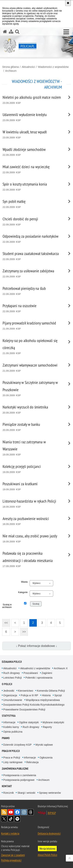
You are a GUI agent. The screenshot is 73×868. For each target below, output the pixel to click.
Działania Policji (12, 662)
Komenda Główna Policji (51, 691)
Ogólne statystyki (29, 722)
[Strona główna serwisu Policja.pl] (5, 32)
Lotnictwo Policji (13, 678)
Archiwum (11, 71)
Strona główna (11, 67)
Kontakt (7, 786)
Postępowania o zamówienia (20, 775)
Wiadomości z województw (53, 67)
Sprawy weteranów (50, 793)
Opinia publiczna (13, 732)
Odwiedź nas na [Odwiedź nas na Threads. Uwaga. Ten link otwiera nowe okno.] (31, 812)
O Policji (7, 684)
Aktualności (28, 67)
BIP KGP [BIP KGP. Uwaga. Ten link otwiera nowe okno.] (52, 813)
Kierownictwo (26, 691)
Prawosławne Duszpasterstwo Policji (24, 709)
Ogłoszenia (46, 758)
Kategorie (23, 592)
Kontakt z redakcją (10, 833)
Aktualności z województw (35, 668)
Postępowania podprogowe (19, 780)
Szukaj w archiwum (7, 606)
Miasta (24, 582)
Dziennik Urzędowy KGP (17, 745)
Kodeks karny (11, 727)
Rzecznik (9, 793)
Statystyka (9, 716)
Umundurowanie (13, 700)
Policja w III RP (29, 695)
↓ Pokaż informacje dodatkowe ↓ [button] (37, 646)
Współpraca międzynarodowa (43, 700)
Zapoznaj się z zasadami (13, 855)
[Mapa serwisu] (11, 32)
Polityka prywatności (11, 860)
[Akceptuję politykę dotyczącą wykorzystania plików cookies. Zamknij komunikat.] (68, 3)
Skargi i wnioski (26, 793)
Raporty (47, 727)
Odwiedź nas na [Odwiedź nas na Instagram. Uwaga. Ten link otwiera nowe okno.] (24, 812)
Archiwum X (61, 668)
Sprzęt (58, 695)
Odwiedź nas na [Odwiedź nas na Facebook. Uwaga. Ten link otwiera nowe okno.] (17, 812)
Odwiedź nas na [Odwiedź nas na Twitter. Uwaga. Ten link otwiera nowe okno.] (4, 819)
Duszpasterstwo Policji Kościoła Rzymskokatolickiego (34, 705)
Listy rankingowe (13, 762)
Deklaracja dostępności (49, 833)
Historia (46, 695)
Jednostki (9, 691)
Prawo (6, 738)
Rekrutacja (32, 762)
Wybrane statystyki (53, 722)
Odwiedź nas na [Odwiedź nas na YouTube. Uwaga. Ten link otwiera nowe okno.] (11, 812)
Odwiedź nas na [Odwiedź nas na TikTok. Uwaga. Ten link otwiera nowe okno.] (11, 819)
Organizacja (10, 695)
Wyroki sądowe (44, 745)
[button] (66, 32)
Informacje (9, 722)
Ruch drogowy (12, 673)
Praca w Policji (11, 751)
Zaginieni (47, 673)
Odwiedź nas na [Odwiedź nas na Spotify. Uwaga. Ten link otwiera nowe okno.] (17, 819)
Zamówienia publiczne (15, 769)
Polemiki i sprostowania (39, 678)
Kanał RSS (4, 812)
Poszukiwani (31, 673)
